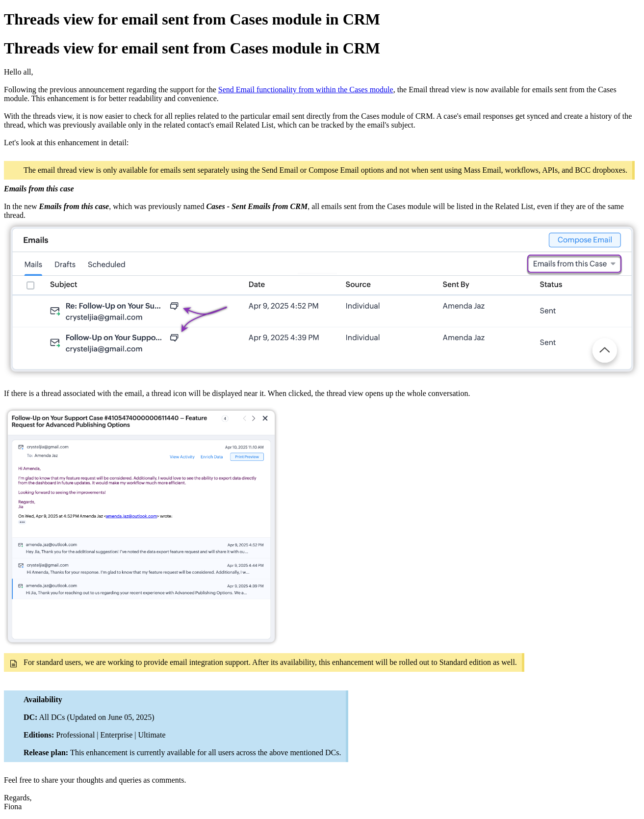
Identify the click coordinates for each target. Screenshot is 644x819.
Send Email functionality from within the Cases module (306, 90)
